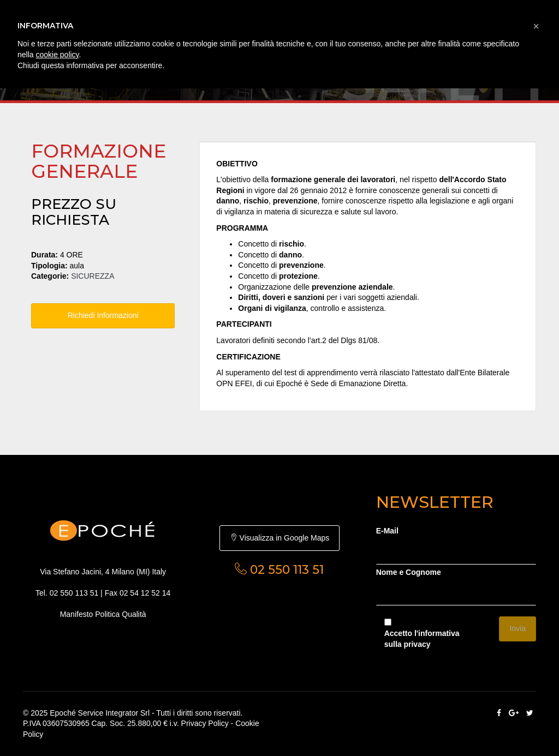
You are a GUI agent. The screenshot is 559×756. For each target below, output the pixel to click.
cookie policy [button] (57, 55)
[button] (536, 26)
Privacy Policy (205, 723)
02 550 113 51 (74, 593)
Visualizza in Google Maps (280, 538)
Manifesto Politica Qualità (103, 614)
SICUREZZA (93, 276)
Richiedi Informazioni (103, 315)
